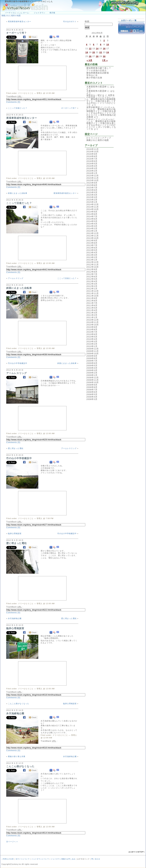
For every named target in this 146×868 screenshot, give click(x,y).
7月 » (105, 60)
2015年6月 (92, 190)
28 (97, 56)
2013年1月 (92, 260)
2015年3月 (92, 197)
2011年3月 (92, 313)
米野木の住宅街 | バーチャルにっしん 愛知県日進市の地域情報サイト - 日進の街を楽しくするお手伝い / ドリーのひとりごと (101, 100)
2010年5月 (92, 337)
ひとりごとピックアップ (99, 138)
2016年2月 (92, 171)
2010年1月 (92, 346)
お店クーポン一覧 (129, 20)
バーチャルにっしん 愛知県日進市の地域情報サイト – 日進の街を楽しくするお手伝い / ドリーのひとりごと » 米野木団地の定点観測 (101, 112)
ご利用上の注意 (8, 859)
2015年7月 (92, 188)
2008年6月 (92, 392)
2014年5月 (92, 221)
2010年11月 (93, 322)
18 (87, 52)
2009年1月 (92, 375)
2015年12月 (93, 176)
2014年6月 (92, 219)
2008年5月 (92, 394)
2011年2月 (92, 315)
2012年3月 (92, 284)
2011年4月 (92, 310)
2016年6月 (92, 161)
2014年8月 (92, 214)
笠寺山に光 (92, 75)
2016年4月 (92, 166)
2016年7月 (92, 159)
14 (97, 48)
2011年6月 (92, 305)
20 (94, 52)
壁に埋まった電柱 (16, 448)
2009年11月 (93, 351)
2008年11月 (93, 380)
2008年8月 (92, 387)
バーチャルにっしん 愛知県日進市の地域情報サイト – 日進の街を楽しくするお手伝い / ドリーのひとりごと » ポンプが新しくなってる (101, 124)
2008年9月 (92, 385)
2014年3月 (92, 226)
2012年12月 (93, 262)
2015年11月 (93, 178)
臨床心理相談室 (15, 533)
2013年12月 (93, 233)
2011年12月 (93, 291)
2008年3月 (92, 399)
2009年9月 (92, 356)
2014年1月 (92, 231)
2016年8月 (92, 156)
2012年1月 (92, 289)
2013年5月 (92, 250)
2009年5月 (92, 366)
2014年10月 (93, 209)
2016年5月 (92, 164)
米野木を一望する (95, 95)
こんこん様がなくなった (19, 704)
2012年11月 (93, 265)
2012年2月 (92, 286)
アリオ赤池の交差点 (96, 70)
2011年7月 (92, 303)
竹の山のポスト (70, 21)
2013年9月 (92, 241)
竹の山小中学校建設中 (18, 363)
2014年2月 (92, 229)
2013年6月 (92, 248)
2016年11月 (93, 149)
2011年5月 (92, 308)
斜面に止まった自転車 (18, 193)
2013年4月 (92, 253)
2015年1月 (92, 202)
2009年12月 (93, 349)
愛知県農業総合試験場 (98, 73)
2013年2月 (92, 257)
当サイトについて (23, 859)
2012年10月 (93, 267)
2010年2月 (92, 344)
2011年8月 (92, 301)
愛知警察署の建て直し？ (99, 68)
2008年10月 (93, 382)
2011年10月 (93, 296)
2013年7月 (92, 245)
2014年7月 (92, 216)
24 (108, 52)
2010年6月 (92, 334)
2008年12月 (93, 378)
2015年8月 (92, 185)
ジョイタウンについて (40, 859)
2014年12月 (93, 204)
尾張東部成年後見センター (20, 21)
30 (104, 56)
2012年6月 (92, 277)
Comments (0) (13, 102)
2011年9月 (92, 298)
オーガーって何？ (17, 33)
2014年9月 (92, 212)
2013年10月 (93, 238)
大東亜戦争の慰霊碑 (96, 87)
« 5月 (90, 60)
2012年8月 (92, 272)
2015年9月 (92, 183)
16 (104, 48)
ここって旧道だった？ (18, 108)
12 (90, 48)
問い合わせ (96, 859)
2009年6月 (92, 363)
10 (108, 44)
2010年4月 (92, 339)
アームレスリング (16, 278)
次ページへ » (12, 842)
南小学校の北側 (94, 78)
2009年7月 (92, 361)
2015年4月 (92, 195)
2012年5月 (92, 279)
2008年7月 (92, 390)
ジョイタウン (40, 13)
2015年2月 (92, 200)
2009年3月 (92, 370)
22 (101, 52)
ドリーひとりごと (26, 93)
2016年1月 (92, 173)
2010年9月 (92, 327)
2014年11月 (93, 207)
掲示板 (52, 13)
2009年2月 (92, 373)
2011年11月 (93, 293)
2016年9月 (92, 154)
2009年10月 (93, 354)
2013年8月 (92, 243)
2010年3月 (92, 342)
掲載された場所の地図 (11, 16)
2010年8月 (92, 329)
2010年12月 (93, 320)
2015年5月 (92, 192)
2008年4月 (92, 397)
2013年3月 (92, 255)
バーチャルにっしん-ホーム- (17, 13)
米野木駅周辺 (93, 107)
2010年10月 (93, 325)
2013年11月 (93, 236)
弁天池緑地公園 (15, 618)
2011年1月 (92, 317)
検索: (87, 21)
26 (90, 56)
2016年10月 (93, 152)
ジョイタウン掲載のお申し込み (63, 859)
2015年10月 (93, 180)
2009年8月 (92, 358)
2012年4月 (92, 281)
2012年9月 (92, 269)
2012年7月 (92, 274)
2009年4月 (92, 368)
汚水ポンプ (92, 119)
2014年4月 (92, 224)
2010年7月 (92, 332)
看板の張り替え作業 (17, 756)
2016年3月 (92, 168)
